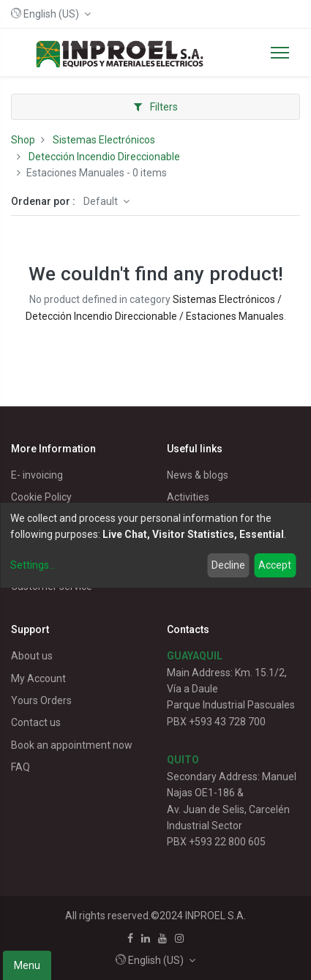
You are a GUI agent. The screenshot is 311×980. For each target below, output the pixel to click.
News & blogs (198, 475)
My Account (38, 678)
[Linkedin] (146, 938)
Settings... (33, 565)
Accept (275, 565)
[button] (51, 14)
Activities (188, 497)
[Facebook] (130, 938)
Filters (156, 107)
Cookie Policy (41, 497)
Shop (23, 140)
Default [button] (102, 201)
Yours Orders (41, 700)
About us (32, 656)
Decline (228, 565)
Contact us (36, 722)
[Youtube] (162, 938)
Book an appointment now (72, 745)
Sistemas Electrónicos (104, 140)
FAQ (20, 767)
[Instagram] (179, 938)
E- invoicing (37, 475)
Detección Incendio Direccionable (104, 157)
